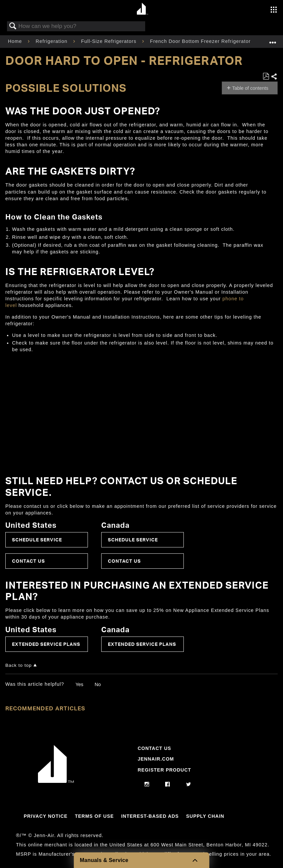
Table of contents (250, 88)
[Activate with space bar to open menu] (274, 10)
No (98, 684)
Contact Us (28, 561)
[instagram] (147, 785)
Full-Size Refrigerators (109, 41)
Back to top (18, 665)
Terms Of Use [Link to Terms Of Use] (94, 816)
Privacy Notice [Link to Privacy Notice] (46, 816)
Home (16, 41)
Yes (79, 684)
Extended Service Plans (46, 644)
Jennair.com (156, 759)
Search (13, 26)
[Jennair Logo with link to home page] (56, 781)
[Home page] (142, 9)
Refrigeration (52, 41)
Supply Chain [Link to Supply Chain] (205, 816)
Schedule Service (37, 540)
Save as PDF (266, 76)
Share (274, 77)
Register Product (164, 770)
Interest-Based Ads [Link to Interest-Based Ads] (150, 816)
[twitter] (189, 785)
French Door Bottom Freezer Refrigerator (201, 41)
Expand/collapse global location (273, 39)
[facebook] (168, 785)
